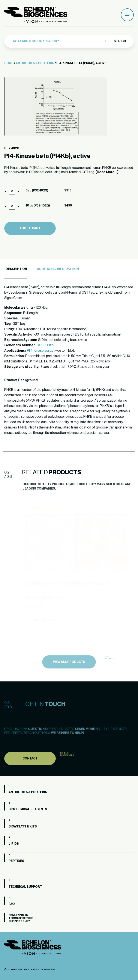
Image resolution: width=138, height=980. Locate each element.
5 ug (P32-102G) (37, 191)
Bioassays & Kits (23, 827)
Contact (30, 769)
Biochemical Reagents (28, 809)
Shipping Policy (19, 921)
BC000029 (46, 345)
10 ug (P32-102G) (38, 206)
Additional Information (58, 269)
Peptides (16, 861)
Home (9, 63)
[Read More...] (107, 172)
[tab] (16, 269)
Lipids (14, 844)
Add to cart (30, 228)
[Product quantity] (12, 191)
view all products (69, 672)
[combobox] (58, 40)
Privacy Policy (18, 915)
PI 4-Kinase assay (40, 351)
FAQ (12, 904)
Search (120, 40)
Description (16, 269)
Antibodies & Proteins (35, 63)
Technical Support (25, 887)
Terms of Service (21, 918)
